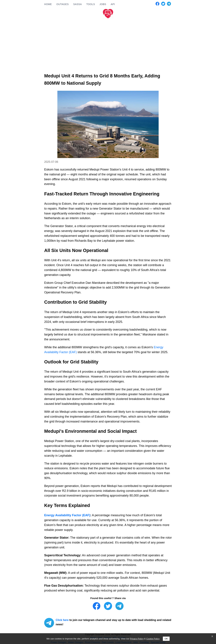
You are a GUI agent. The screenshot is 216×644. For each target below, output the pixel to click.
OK (166, 639)
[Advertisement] (108, 45)
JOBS (103, 4)
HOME (48, 4)
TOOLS (91, 4)
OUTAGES (63, 4)
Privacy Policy (137, 639)
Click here (62, 620)
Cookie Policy (153, 639)
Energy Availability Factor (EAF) (67, 515)
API (113, 4)
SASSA (78, 4)
